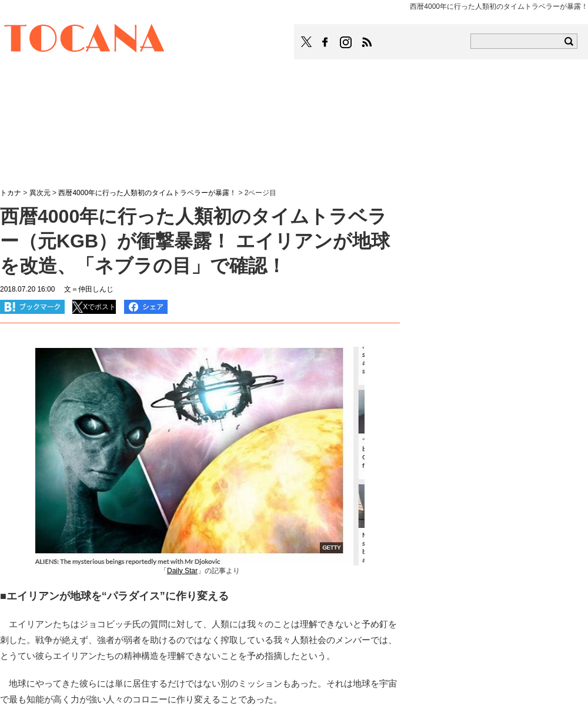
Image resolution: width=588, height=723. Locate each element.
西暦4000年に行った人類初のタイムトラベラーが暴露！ (147, 193)
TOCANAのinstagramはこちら (346, 42)
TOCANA (85, 40)
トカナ (11, 193)
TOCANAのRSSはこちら (367, 42)
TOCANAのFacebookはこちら (325, 42)
